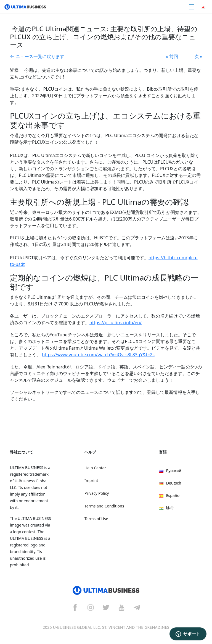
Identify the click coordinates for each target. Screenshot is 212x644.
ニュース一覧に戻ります (40, 56)
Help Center (95, 468)
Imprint (91, 481)
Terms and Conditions (104, 506)
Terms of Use (96, 519)
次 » (198, 56)
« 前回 (172, 56)
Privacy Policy (97, 493)
